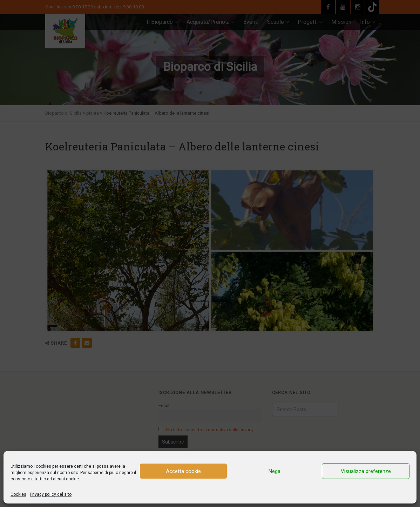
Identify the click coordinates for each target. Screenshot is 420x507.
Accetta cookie (183, 471)
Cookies (18, 494)
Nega (275, 471)
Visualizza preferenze (366, 471)
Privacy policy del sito (51, 494)
